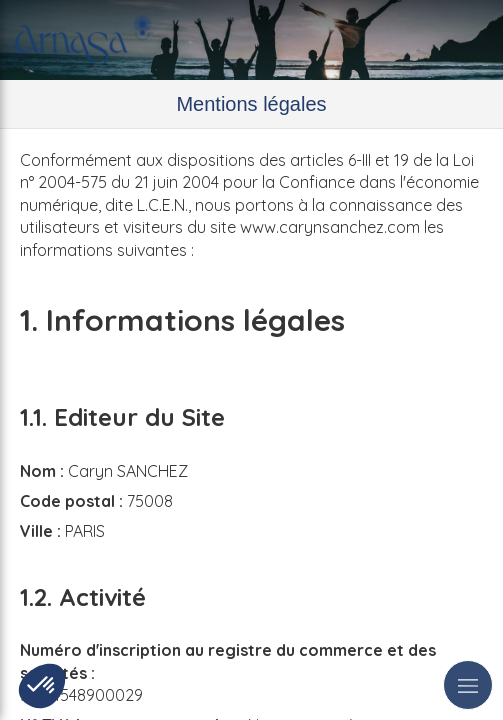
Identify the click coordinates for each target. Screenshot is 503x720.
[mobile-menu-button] (468, 685)
